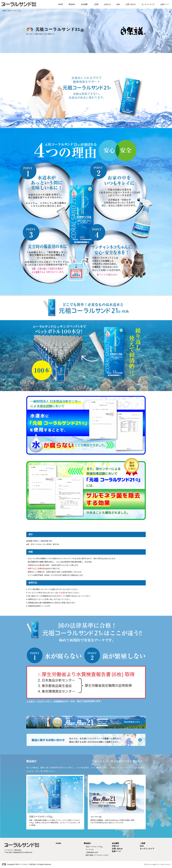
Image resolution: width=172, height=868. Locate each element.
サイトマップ (166, 864)
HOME (60, 4)
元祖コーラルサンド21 (94, 847)
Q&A (118, 4)
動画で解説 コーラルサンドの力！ (98, 855)
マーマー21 (90, 850)
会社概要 (84, 4)
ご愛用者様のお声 (92, 852)
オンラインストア (148, 4)
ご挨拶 (96, 4)
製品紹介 (72, 4)
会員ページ (165, 4)
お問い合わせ (131, 4)
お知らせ (107, 4)
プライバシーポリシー (152, 864)
